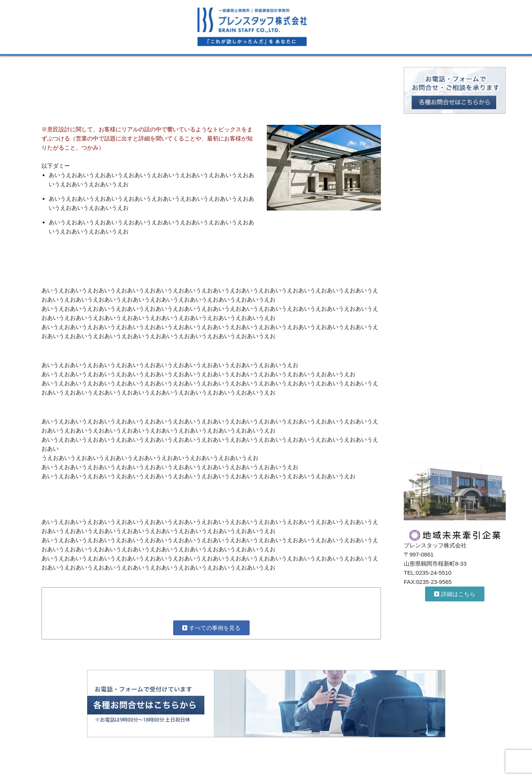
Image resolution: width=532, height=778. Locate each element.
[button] (455, 594)
